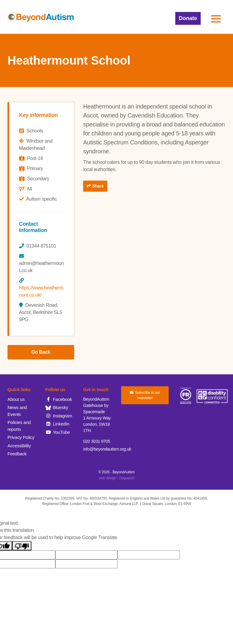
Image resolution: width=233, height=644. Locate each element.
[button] (216, 19)
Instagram (59, 416)
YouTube (58, 432)
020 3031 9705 (97, 441)
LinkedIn (57, 424)
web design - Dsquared (116, 478)
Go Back (41, 352)
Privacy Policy (21, 437)
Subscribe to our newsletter (145, 395)
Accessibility (19, 446)
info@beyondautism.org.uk (107, 449)
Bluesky (57, 407)
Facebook (59, 399)
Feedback (17, 454)
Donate (188, 18)
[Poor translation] (22, 546)
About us (16, 399)
